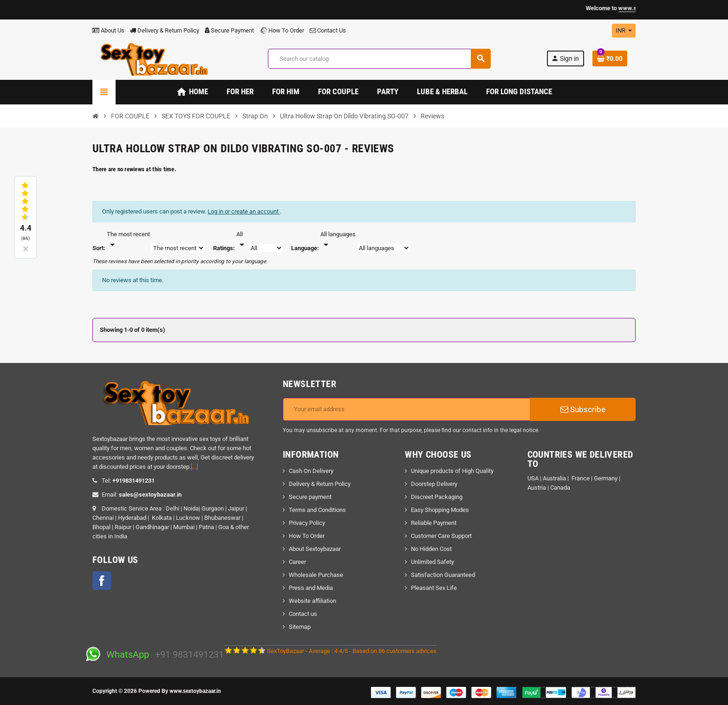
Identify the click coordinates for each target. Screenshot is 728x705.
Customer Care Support (441, 536)
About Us (108, 30)
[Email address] (406, 409)
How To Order (282, 30)
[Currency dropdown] (624, 31)
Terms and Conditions (317, 510)
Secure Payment (229, 30)
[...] (194, 467)
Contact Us (328, 30)
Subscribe (583, 409)
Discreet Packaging (437, 497)
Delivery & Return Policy (165, 30)
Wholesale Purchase (316, 575)
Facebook (102, 581)
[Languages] (338, 240)
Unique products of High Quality (452, 471)
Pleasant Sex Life (434, 588)
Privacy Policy (307, 523)
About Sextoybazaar (315, 549)
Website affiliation (312, 601)
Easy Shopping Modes (440, 510)
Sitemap (300, 627)
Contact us (303, 614)
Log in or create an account (244, 211)
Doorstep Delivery (434, 484)
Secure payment (310, 497)
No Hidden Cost (431, 549)
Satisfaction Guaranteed (443, 575)
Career (297, 562)
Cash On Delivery (311, 471)
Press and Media (311, 588)
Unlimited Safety (432, 562)
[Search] (379, 59)
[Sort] (128, 240)
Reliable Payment (434, 523)
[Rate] (242, 240)
